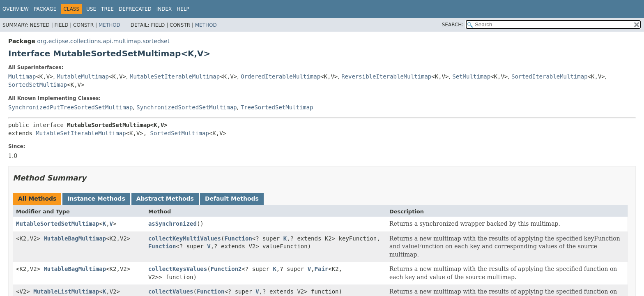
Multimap (22, 76)
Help (183, 9)
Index (164, 9)
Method (109, 25)
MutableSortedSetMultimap (57, 224)
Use (91, 9)
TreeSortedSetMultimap (277, 107)
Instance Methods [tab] (96, 199)
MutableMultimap (83, 76)
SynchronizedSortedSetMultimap (186, 107)
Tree (107, 9)
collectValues (171, 291)
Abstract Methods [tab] (165, 199)
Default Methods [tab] (232, 199)
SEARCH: (453, 25)
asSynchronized (172, 224)
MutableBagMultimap (75, 238)
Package (45, 9)
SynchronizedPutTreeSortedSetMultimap (70, 107)
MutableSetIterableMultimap (175, 76)
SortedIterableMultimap (549, 76)
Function (238, 238)
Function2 (226, 269)
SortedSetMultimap (38, 85)
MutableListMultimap (66, 291)
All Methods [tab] (37, 199)
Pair (322, 269)
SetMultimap (471, 76)
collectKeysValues (178, 269)
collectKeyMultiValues (185, 238)
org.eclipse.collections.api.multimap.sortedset (103, 41)
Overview (16, 9)
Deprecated (135, 9)
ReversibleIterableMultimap (386, 76)
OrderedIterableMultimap (281, 76)
